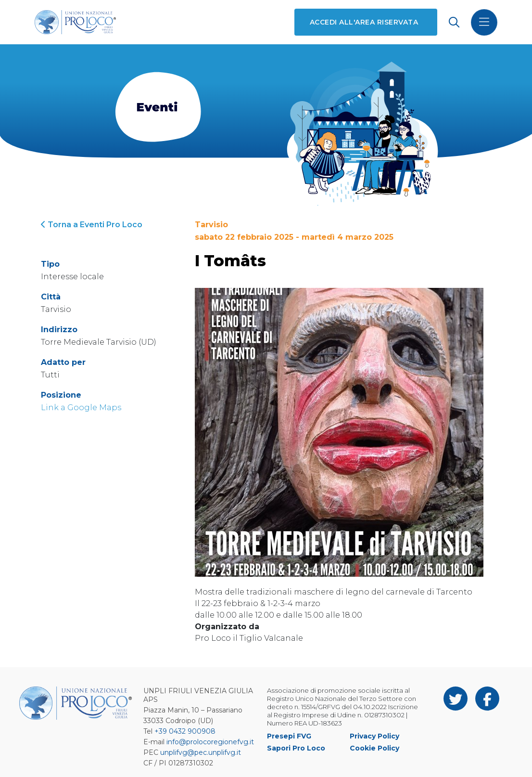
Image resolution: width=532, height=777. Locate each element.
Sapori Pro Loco (296, 748)
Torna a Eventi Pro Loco (92, 225)
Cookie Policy (374, 748)
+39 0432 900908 (185, 731)
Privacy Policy (374, 736)
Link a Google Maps (81, 408)
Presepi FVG (289, 736)
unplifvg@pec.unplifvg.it (201, 752)
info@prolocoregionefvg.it (210, 742)
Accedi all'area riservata (364, 22)
